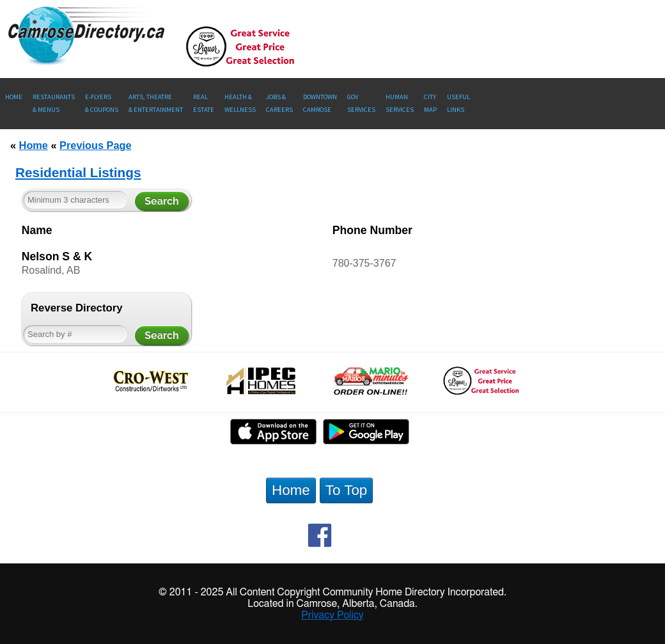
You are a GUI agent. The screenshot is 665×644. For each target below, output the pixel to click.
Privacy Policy (332, 615)
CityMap (430, 103)
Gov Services (361, 103)
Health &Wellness (240, 103)
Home (14, 97)
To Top (347, 490)
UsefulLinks (458, 103)
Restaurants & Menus (54, 103)
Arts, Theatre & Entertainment (156, 103)
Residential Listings (78, 172)
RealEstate (204, 103)
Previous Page (95, 145)
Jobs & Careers (279, 103)
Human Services (400, 103)
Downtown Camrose (320, 103)
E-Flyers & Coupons (102, 103)
